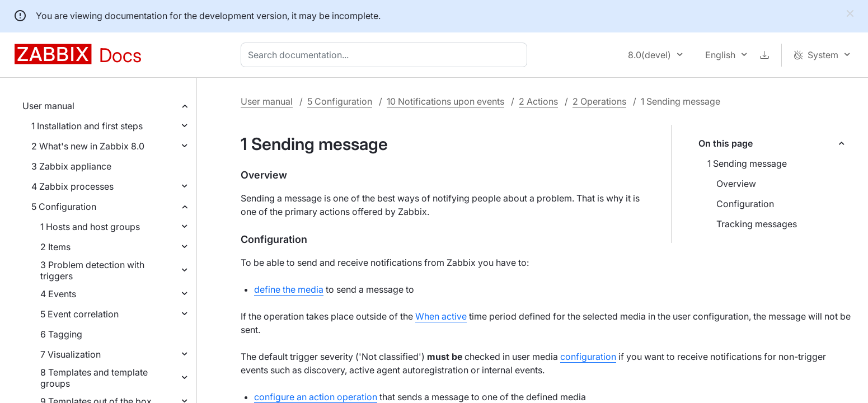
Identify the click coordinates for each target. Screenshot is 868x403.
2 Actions (538, 101)
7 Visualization (71, 354)
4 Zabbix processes (72, 186)
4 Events (58, 294)
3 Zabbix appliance (71, 166)
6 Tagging (61, 334)
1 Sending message (747, 163)
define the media (289, 289)
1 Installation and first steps (87, 126)
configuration (588, 357)
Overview (736, 184)
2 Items (55, 247)
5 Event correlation (79, 314)
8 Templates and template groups (94, 378)
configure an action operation (316, 397)
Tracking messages (757, 224)
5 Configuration (64, 207)
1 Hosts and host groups (90, 227)
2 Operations (599, 101)
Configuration (745, 204)
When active (441, 316)
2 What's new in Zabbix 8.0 (88, 146)
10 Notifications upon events (445, 101)
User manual (48, 106)
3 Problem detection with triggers (92, 270)
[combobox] (386, 55)
